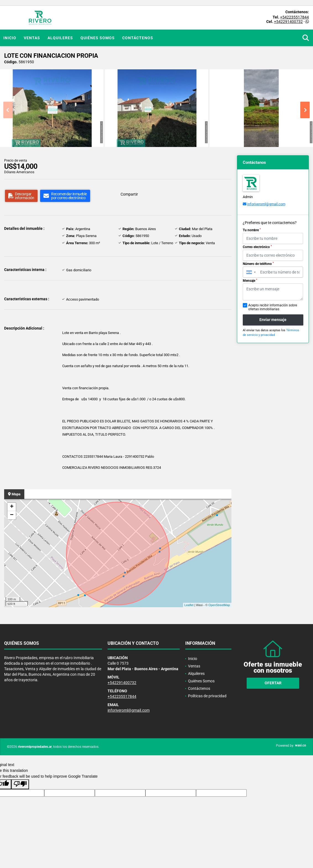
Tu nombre (252, 230)
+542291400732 (288, 22)
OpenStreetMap (219, 605)
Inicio (10, 38)
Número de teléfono (258, 264)
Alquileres (60, 38)
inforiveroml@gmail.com (266, 204)
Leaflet (189, 605)
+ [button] (12, 507)
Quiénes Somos (98, 38)
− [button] (12, 515)
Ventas (32, 38)
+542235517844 (294, 17)
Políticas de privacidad (207, 696)
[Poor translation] (20, 784)
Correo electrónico (257, 247)
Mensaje (250, 281)
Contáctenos (138, 38)
